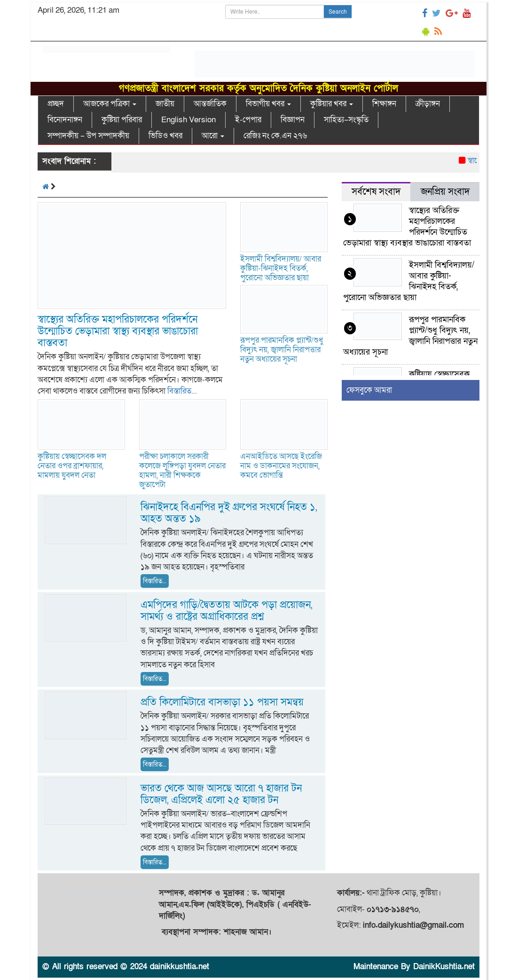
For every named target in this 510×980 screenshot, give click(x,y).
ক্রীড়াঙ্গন (428, 104)
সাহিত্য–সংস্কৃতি (346, 120)
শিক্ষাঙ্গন (384, 104)
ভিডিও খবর (165, 136)
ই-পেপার (248, 120)
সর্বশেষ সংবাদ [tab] (376, 192)
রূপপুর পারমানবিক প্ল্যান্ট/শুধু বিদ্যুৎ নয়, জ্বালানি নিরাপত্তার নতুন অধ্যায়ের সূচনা (282, 350)
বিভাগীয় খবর (268, 104)
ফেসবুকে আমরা (369, 390)
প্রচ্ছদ (56, 104)
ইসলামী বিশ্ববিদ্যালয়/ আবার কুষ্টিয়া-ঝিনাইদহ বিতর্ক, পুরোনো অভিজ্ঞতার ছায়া (281, 268)
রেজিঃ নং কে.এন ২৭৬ (275, 136)
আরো (213, 136)
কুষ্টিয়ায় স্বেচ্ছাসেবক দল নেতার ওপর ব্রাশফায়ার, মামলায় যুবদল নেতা (72, 466)
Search (338, 12)
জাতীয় (165, 104)
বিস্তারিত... (182, 391)
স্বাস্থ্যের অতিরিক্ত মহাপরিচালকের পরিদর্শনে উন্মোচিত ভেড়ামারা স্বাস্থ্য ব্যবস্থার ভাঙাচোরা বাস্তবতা (118, 331)
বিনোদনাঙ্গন (65, 120)
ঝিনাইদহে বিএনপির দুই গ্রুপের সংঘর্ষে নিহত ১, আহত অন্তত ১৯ (229, 513)
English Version (188, 120)
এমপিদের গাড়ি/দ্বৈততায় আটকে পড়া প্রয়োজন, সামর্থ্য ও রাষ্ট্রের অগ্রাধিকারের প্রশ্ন (226, 611)
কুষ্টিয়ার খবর (332, 104)
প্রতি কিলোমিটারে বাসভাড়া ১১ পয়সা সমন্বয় (222, 702)
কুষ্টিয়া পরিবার (122, 120)
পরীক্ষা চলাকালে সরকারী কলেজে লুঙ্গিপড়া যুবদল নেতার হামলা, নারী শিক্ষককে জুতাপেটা (182, 470)
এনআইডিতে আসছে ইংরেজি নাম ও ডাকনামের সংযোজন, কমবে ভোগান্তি (281, 466)
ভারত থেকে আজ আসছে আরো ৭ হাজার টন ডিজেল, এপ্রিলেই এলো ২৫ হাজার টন (221, 794)
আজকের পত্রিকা (110, 104)
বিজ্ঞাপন (293, 120)
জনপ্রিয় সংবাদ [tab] (445, 192)
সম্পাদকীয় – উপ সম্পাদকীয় (88, 136)
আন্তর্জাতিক (210, 104)
